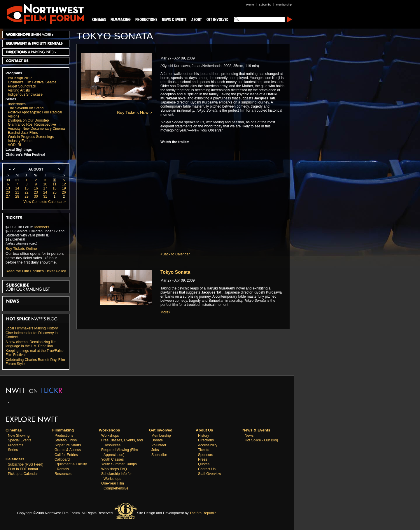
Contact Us (36, 61)
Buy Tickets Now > (134, 113)
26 (64, 192)
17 (45, 188)
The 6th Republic (203, 513)
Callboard (62, 459)
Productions (64, 436)
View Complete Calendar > (44, 202)
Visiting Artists (19, 90)
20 (8, 192)
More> (166, 312)
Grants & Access (68, 450)
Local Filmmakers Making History (32, 328)
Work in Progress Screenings (31, 137)
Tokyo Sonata (175, 272)
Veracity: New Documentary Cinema (36, 129)
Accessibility (208, 445)
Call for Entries (66, 455)
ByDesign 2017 (20, 78)
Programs (14, 73)
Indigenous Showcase (25, 94)
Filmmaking (120, 19)
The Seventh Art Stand (26, 108)
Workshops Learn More (36, 35)
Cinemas (99, 19)
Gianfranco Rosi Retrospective (32, 124)
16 (36, 188)
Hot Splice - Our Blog (261, 440)
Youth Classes (112, 459)
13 (8, 188)
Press (203, 459)
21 (17, 192)
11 (55, 184)
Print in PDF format (23, 469)
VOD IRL (15, 145)
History (204, 436)
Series (11, 99)
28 (17, 196)
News (249, 436)
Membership (161, 436)
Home (250, 5)
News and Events (174, 19)
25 (55, 192)
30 (8, 180)
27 (8, 196)
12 (64, 184)
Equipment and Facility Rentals (36, 43)
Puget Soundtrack (22, 86)
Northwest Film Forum (43, 13)
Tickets (204, 450)
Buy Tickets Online (21, 249)
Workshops (110, 436)
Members (42, 227)
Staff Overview (210, 474)
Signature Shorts (68, 445)
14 (17, 188)
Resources (63, 474)
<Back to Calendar (175, 254)
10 (45, 184)
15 (27, 188)
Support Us (216, 19)
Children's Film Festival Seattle (32, 82)
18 (55, 188)
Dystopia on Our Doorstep (28, 120)
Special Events (20, 440)
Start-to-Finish (66, 440)
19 (64, 188)
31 (17, 180)
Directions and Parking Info (36, 52)
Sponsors (205, 455)
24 (45, 192)
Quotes (204, 464)
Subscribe (159, 455)
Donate (157, 440)
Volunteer (159, 445)
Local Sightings (19, 150)
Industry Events (20, 141)
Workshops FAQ (114, 469)
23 (36, 192)
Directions (206, 440)
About (196, 19)
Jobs (155, 450)
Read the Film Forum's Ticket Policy (36, 271)
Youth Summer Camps (119, 464)
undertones (17, 104)
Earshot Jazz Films (23, 133)
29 (27, 196)
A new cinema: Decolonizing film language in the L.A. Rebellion (31, 344)
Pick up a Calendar (23, 474)
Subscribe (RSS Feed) (26, 464)
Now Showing (19, 436)
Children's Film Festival (25, 155)
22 (27, 192)
